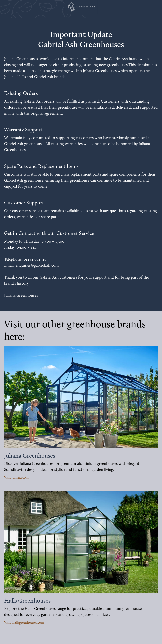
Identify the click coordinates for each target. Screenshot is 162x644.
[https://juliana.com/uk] (81, 397)
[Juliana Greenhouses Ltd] (81, 7)
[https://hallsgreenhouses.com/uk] (81, 542)
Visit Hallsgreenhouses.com (24, 623)
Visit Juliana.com (16, 478)
